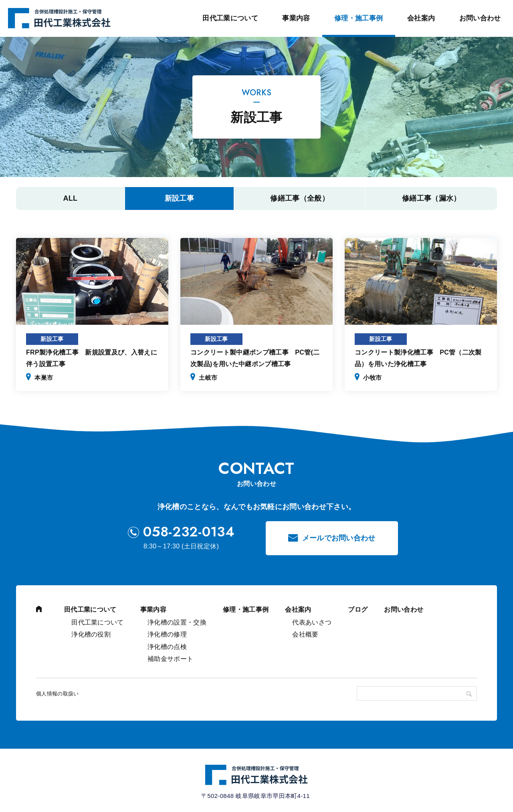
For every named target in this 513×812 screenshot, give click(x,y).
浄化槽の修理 (167, 634)
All (70, 198)
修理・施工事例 (358, 18)
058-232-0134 (189, 532)
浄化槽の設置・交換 (177, 622)
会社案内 (421, 18)
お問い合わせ (480, 18)
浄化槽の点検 (167, 647)
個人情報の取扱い (58, 694)
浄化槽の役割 (91, 634)
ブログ (358, 610)
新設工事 (179, 198)
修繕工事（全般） (300, 198)
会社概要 (305, 634)
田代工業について (230, 18)
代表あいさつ (312, 622)
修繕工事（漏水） (431, 198)
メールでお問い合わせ (339, 538)
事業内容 (296, 18)
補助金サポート (170, 659)
